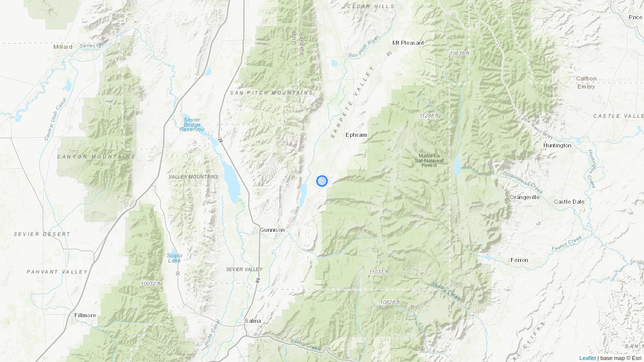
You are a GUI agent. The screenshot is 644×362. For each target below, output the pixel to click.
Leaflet (588, 358)
